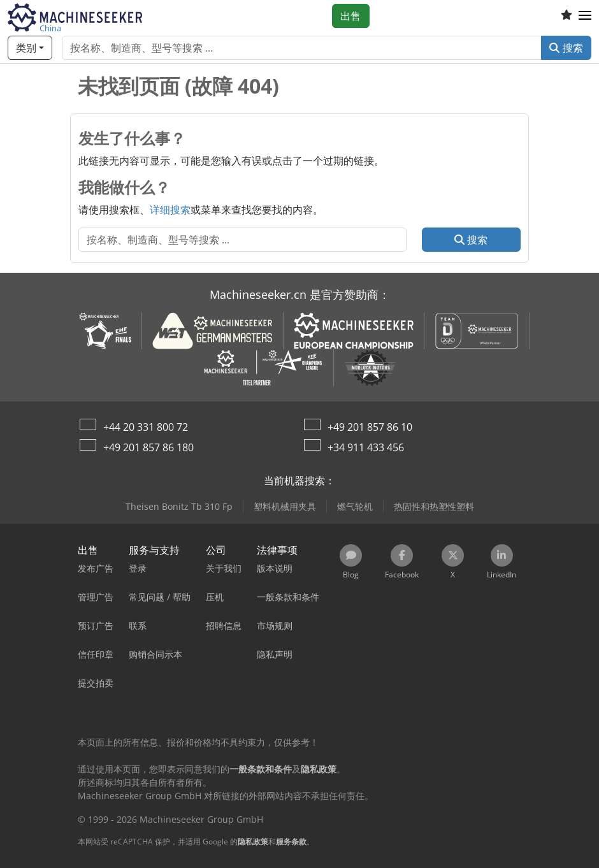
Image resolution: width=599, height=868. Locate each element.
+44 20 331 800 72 (146, 427)
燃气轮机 (355, 506)
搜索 (566, 48)
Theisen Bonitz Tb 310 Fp (179, 506)
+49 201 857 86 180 (148, 447)
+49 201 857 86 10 (370, 427)
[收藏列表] (567, 16)
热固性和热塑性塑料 (434, 506)
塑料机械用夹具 (285, 506)
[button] (585, 16)
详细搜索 (170, 210)
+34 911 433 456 (366, 447)
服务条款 (291, 842)
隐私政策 (253, 842)
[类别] (30, 48)
